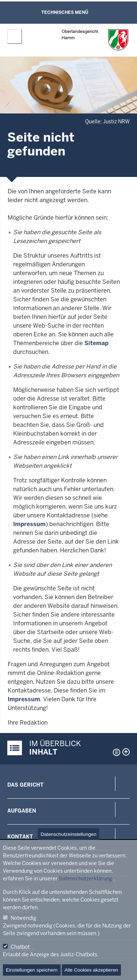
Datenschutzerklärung (85, 879)
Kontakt (20, 837)
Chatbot (20, 947)
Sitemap (96, 343)
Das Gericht (25, 785)
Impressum (29, 524)
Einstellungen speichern (32, 970)
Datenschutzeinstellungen (68, 834)
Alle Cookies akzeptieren (92, 970)
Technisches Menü (65, 12)
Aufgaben (22, 811)
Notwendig (23, 918)
